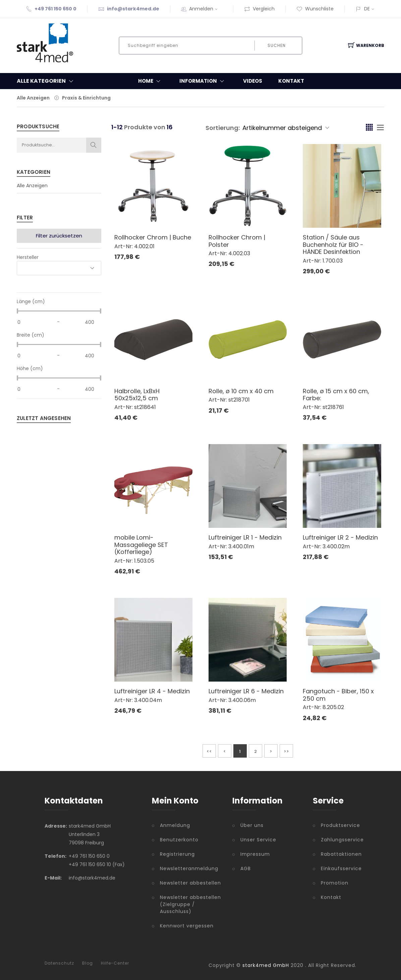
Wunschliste (315, 9)
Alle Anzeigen (33, 98)
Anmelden (206, 9)
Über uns (252, 825)
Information (203, 81)
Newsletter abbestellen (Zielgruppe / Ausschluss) (190, 904)
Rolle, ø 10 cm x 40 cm (241, 391)
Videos (253, 81)
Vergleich (259, 9)
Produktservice (339, 825)
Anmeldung (175, 825)
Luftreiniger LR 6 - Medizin (246, 691)
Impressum (255, 854)
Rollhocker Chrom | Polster (237, 241)
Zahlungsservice (339, 840)
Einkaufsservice (339, 868)
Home (151, 81)
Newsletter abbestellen (190, 883)
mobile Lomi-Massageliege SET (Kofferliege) (141, 545)
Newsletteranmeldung (189, 868)
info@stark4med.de (133, 9)
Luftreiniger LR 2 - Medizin (340, 537)
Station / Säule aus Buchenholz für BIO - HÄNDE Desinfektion (333, 244)
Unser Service (258, 840)
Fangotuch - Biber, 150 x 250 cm (338, 695)
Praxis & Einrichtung (86, 98)
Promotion (335, 883)
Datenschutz (59, 963)
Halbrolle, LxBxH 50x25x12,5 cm (137, 395)
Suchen (276, 45)
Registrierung (177, 854)
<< (209, 751)
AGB (246, 868)
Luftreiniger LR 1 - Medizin (245, 537)
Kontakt (291, 81)
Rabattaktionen (339, 854)
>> (286, 751)
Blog (88, 963)
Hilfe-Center (115, 963)
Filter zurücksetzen (59, 236)
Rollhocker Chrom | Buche (153, 237)
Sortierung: (223, 128)
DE (367, 9)
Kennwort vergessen (187, 926)
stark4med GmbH (266, 965)
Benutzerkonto (179, 840)
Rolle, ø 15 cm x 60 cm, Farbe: (336, 395)
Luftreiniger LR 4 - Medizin (152, 691)
